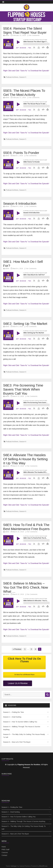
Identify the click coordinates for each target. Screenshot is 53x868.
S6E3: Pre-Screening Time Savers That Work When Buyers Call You (23, 389)
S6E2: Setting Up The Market (25, 324)
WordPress (43, 866)
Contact (4, 855)
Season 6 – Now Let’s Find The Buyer (17, 742)
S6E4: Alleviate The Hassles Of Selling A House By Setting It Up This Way (25, 459)
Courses (5, 852)
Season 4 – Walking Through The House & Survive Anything (22, 728)
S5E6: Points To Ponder (21, 153)
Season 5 (23, 77)
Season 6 (23, 248)
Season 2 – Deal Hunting (12, 717)
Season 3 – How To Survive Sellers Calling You (20, 722)
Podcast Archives (12, 77)
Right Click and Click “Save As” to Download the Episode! (26, 71)
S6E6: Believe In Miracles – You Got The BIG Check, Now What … (26, 587)
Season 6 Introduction (20, 203)
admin (7, 35)
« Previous (17, 649)
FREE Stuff (5, 850)
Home (4, 847)
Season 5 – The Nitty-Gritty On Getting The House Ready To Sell (24, 736)
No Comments (34, 35)
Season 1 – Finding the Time (14, 712)
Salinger (14, 866)
